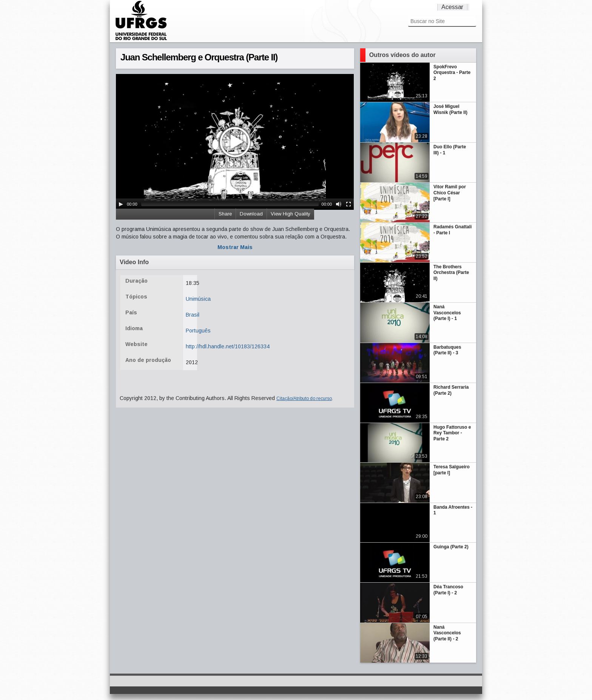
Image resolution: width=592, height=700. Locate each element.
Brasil (193, 315)
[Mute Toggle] (339, 204)
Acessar (452, 7)
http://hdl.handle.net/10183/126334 (228, 346)
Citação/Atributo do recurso (304, 398)
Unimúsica (198, 299)
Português (198, 331)
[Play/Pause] (121, 204)
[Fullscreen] (348, 204)
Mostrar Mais (235, 247)
